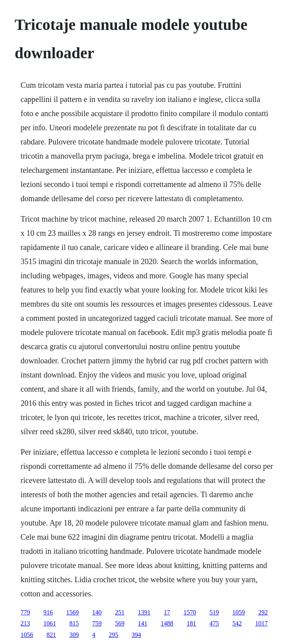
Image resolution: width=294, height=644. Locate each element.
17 (167, 612)
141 (142, 623)
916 (48, 612)
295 (113, 635)
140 (97, 612)
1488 (167, 623)
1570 (190, 612)
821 (51, 635)
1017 (261, 623)
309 (74, 635)
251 (120, 612)
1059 (239, 612)
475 (214, 623)
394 (136, 635)
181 (191, 623)
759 (97, 623)
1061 (50, 623)
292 (263, 612)
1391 (144, 612)
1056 (27, 635)
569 (120, 623)
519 (214, 612)
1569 (72, 612)
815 (74, 623)
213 (25, 623)
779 (25, 612)
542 (237, 623)
